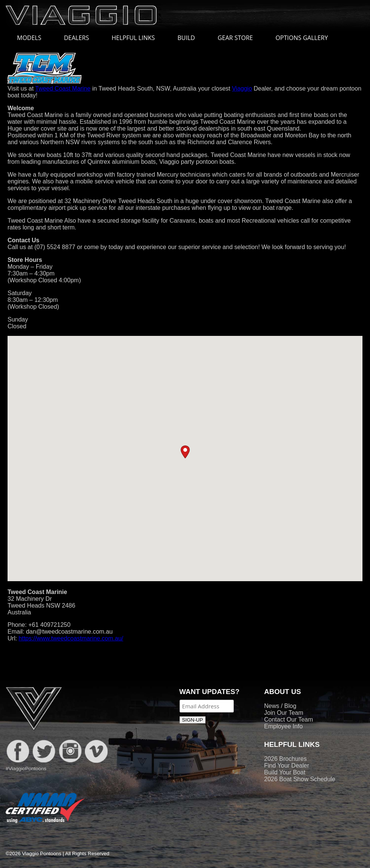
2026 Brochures (285, 759)
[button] (185, 452)
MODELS (33, 38)
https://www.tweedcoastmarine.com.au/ (71, 638)
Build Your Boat (285, 772)
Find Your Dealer (286, 766)
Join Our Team (284, 713)
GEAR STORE (235, 38)
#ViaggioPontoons (26, 769)
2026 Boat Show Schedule (300, 779)
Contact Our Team (289, 719)
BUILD (186, 38)
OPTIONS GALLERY (302, 38)
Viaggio (242, 88)
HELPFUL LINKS (137, 38)
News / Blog (280, 706)
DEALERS (76, 38)
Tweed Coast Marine (63, 88)
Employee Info (283, 726)
